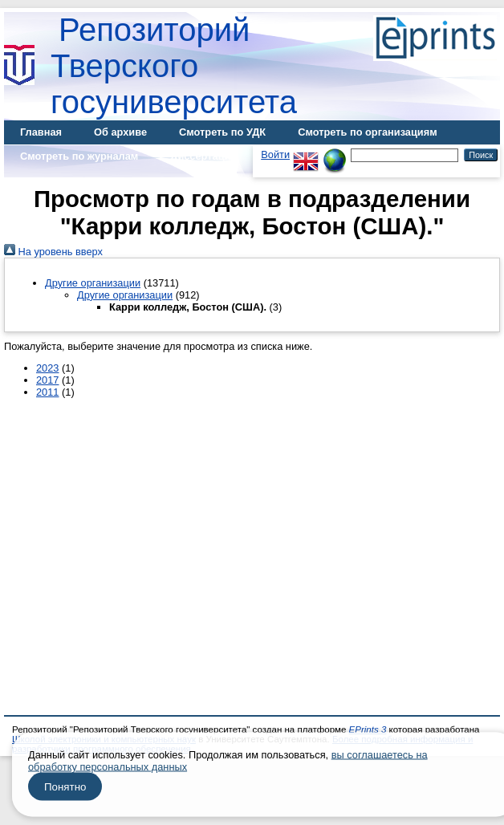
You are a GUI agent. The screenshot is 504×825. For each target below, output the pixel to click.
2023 (47, 368)
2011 (47, 392)
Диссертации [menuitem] (203, 156)
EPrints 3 (368, 729)
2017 (47, 380)
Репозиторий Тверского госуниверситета (174, 66)
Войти (275, 154)
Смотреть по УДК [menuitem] (222, 132)
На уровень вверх (53, 252)
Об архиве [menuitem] (120, 132)
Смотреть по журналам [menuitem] (79, 156)
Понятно (65, 787)
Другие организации (93, 283)
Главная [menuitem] (41, 132)
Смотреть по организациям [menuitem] (368, 132)
